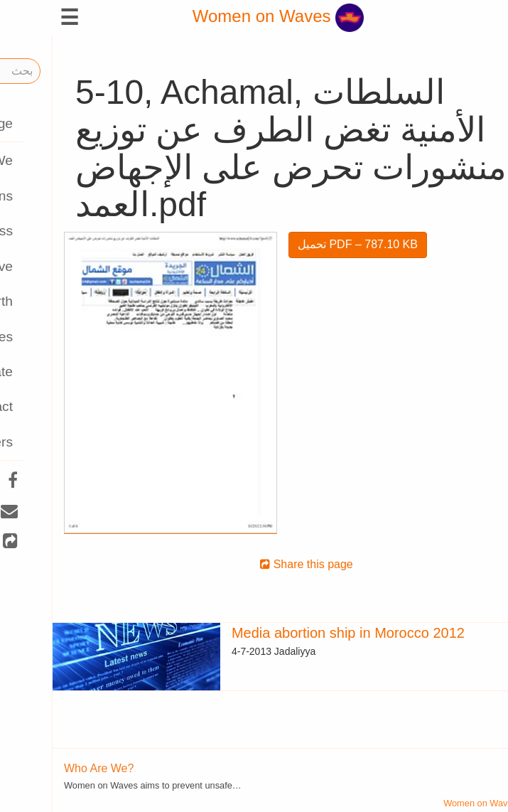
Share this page (254, 564)
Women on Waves (226, 16)
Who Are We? (46, 768)
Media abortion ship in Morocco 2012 (296, 633)
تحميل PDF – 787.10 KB (305, 244)
